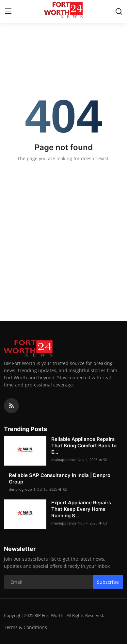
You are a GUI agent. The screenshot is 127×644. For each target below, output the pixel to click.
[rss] (11, 406)
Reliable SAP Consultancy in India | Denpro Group (60, 478)
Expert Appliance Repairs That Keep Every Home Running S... (81, 509)
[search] (119, 11)
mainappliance (64, 460)
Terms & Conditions (25, 627)
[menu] (8, 11)
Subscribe (108, 582)
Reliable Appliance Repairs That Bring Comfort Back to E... (84, 446)
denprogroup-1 (22, 489)
